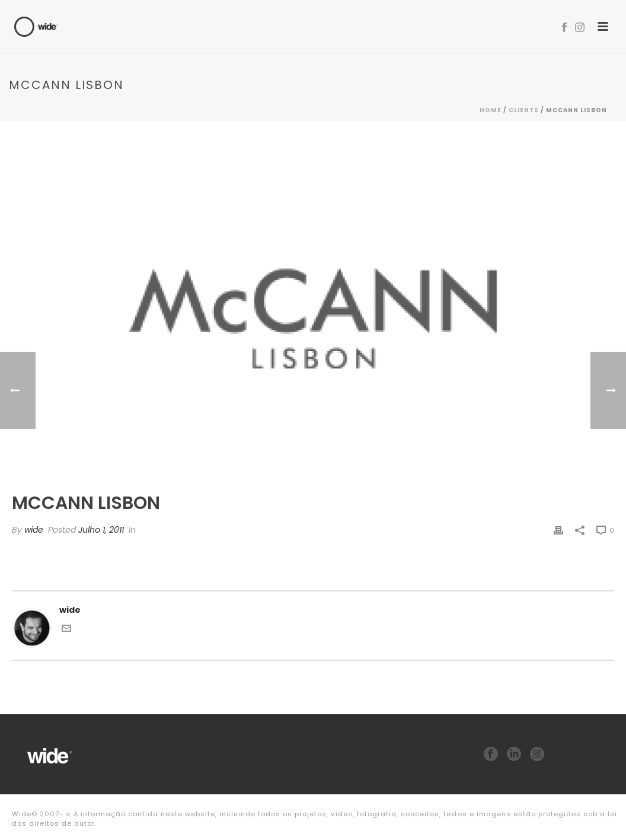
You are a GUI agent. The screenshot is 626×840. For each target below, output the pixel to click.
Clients (524, 110)
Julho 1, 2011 (101, 530)
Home (491, 110)
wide (34, 530)
